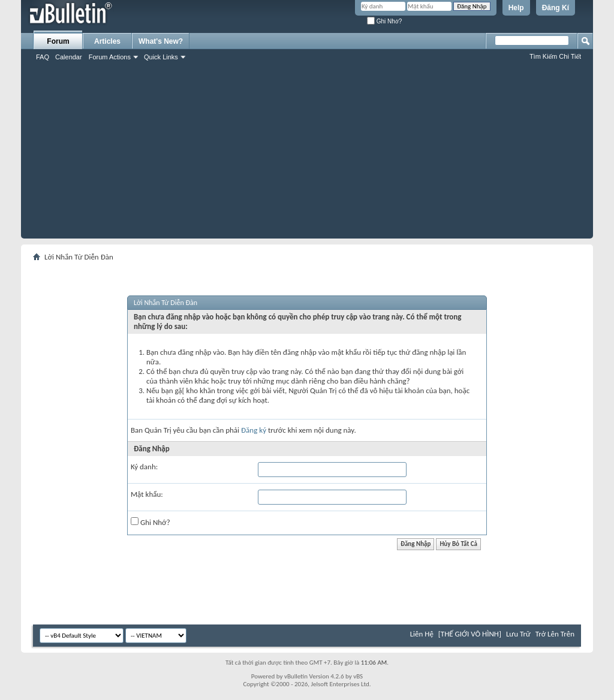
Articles (107, 41)
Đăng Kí (556, 8)
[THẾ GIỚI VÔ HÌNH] (470, 634)
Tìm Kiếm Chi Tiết (555, 56)
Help (516, 8)
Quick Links (161, 57)
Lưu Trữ (518, 634)
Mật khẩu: (147, 494)
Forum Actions (110, 57)
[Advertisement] (307, 155)
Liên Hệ (422, 634)
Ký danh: (144, 467)
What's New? (161, 41)
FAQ (43, 57)
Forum (58, 41)
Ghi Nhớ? (384, 21)
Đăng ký (254, 430)
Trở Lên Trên (555, 634)
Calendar (69, 57)
